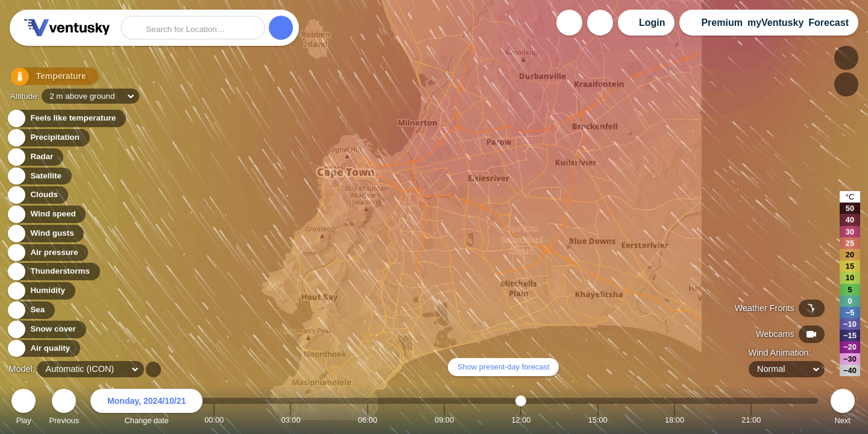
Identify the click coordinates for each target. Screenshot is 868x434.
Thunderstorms (53, 272)
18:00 (675, 420)
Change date (146, 408)
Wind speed (46, 214)
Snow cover (46, 329)
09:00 (444, 420)
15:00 (598, 420)
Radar (35, 157)
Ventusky (65, 28)
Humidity (41, 291)
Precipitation (48, 138)
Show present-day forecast (503, 367)
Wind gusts (45, 234)
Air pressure (47, 253)
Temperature (48, 78)
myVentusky (775, 23)
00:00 (214, 420)
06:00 (368, 420)
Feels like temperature (66, 118)
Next (843, 408)
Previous (64, 408)
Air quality (43, 349)
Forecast (829, 23)
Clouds (37, 195)
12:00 (521, 420)
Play (24, 408)
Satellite (39, 176)
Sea (30, 310)
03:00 (291, 420)
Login (652, 23)
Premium (722, 23)
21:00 (751, 420)
